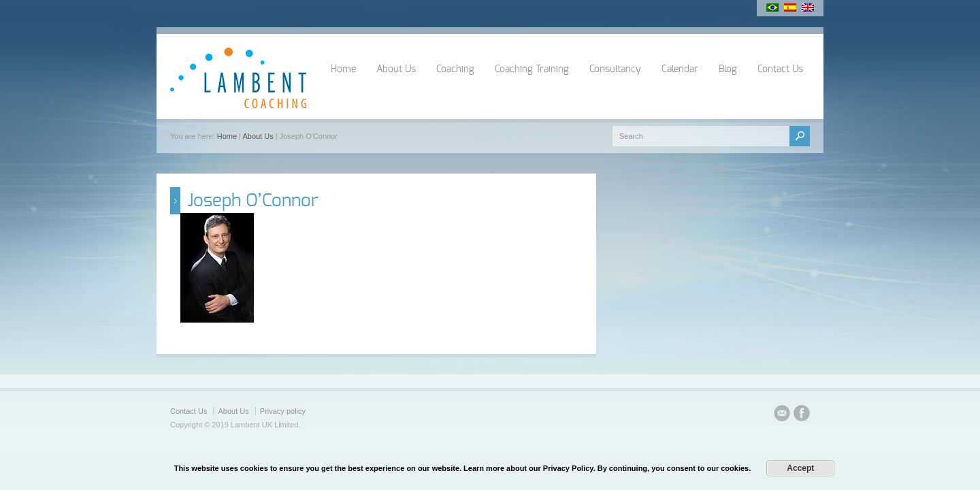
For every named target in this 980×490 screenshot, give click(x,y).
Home (343, 69)
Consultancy (615, 69)
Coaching (455, 69)
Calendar (680, 69)
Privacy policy (283, 411)
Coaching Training (532, 69)
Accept (800, 468)
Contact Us (780, 69)
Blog (728, 69)
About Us (396, 69)
